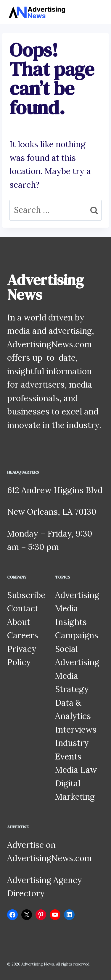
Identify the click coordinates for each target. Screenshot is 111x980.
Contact (23, 608)
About (19, 622)
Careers (23, 635)
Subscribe (26, 595)
